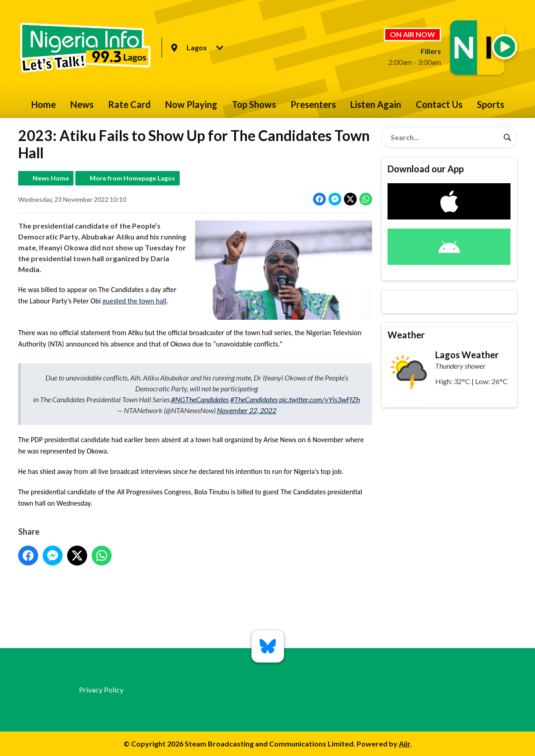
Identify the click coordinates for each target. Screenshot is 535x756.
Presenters (313, 104)
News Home (51, 178)
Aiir (405, 744)
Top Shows (254, 104)
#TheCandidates (254, 399)
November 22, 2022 (246, 410)
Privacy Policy (101, 690)
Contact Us (439, 104)
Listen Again (376, 104)
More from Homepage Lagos (133, 178)
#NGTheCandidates (200, 399)
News (82, 104)
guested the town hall (134, 301)
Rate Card (129, 104)
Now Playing (191, 104)
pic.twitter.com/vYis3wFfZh (319, 399)
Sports (491, 104)
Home (44, 104)
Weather (406, 335)
